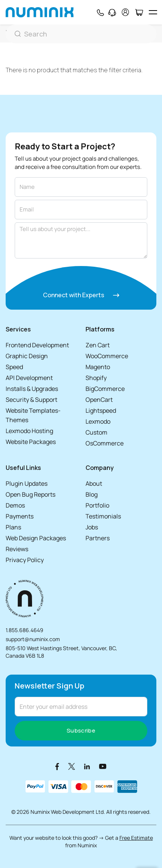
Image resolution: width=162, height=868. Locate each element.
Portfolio (97, 505)
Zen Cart (98, 345)
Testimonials (103, 516)
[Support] (112, 12)
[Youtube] (103, 766)
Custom (96, 432)
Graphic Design (27, 356)
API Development (29, 378)
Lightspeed (101, 410)
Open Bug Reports (31, 494)
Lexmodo (98, 421)
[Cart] (139, 12)
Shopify (96, 378)
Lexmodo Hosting (29, 431)
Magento (98, 367)
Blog (92, 494)
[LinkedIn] (87, 766)
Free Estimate (136, 838)
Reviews (17, 549)
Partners (98, 538)
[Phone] (100, 12)
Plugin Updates (27, 483)
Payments (20, 516)
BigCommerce (105, 389)
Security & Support (31, 400)
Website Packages (31, 442)
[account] (125, 12)
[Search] (81, 34)
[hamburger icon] (153, 12)
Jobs (92, 527)
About (94, 483)
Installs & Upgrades (32, 389)
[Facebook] (57, 766)
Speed (14, 367)
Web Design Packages (36, 538)
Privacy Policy (25, 560)
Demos (15, 505)
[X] (72, 766)
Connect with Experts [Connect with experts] (81, 295)
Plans (13, 527)
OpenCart (99, 400)
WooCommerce (107, 356)
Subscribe (81, 730)
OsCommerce (105, 443)
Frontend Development (37, 345)
